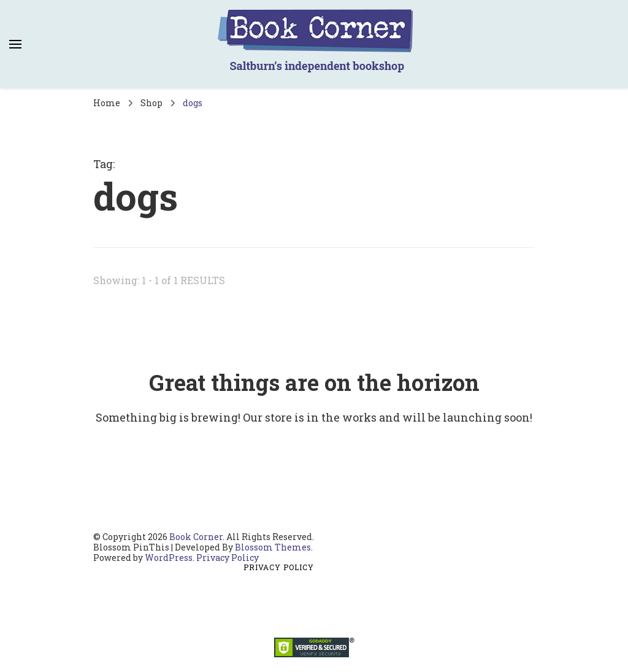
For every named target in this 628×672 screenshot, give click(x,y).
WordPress (169, 558)
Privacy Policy (228, 558)
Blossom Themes (273, 547)
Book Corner (196, 537)
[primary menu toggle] (15, 44)
